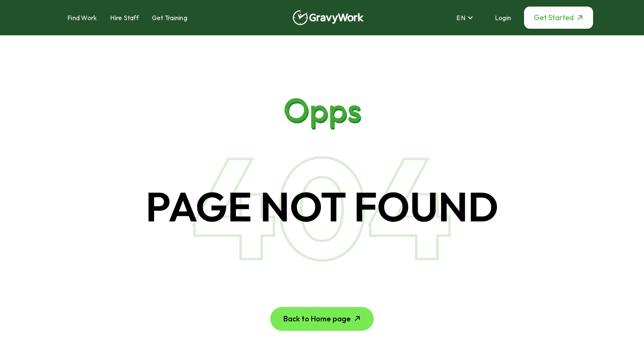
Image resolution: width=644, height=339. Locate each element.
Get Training (170, 18)
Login (503, 18)
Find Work (82, 18)
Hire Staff (124, 18)
